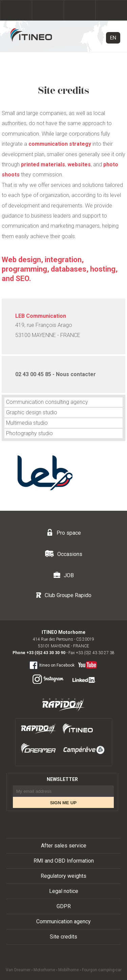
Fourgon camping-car (102, 970)
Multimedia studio (27, 423)
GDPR (64, 906)
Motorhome (44, 970)
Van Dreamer (18, 970)
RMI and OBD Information (64, 861)
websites (79, 164)
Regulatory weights (63, 876)
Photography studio (29, 433)
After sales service (64, 846)
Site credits (63, 937)
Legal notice (64, 891)
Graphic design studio (32, 412)
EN (113, 38)
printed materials (43, 164)
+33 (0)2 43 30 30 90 (46, 653)
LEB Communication (41, 316)
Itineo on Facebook (52, 665)
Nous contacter (76, 374)
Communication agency (63, 921)
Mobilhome (69, 970)
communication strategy (60, 144)
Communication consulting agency (47, 402)
